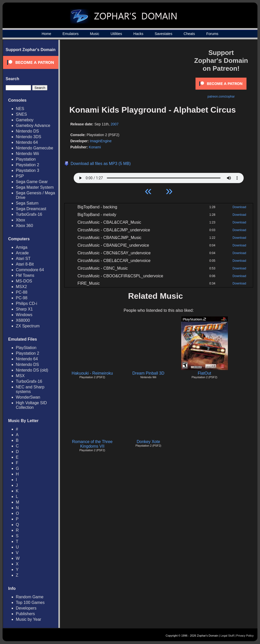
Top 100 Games (30, 603)
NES (20, 109)
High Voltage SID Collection (31, 405)
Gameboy (25, 120)
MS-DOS (24, 281)
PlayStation (26, 348)
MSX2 (21, 287)
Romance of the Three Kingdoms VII (92, 444)
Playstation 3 (28, 170)
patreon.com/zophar (221, 97)
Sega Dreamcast (31, 209)
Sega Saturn (27, 203)
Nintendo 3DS (29, 137)
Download (239, 207)
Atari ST (23, 259)
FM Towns (25, 275)
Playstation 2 (28, 165)
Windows (24, 315)
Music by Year (29, 619)
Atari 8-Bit (25, 264)
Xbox (20, 220)
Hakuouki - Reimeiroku (92, 373)
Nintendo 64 (27, 142)
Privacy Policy (245, 636)
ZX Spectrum (28, 326)
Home (46, 34)
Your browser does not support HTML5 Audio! (159, 177)
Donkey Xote (148, 442)
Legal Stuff (227, 636)
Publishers (25, 614)
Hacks (138, 34)
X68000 (23, 320)
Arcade (22, 253)
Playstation (26, 159)
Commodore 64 (30, 270)
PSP (20, 176)
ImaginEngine (101, 141)
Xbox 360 (24, 226)
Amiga (22, 247)
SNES (21, 114)
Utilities (116, 34)
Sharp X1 (24, 309)
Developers (26, 608)
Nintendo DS (27, 131)
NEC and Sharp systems (30, 389)
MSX (20, 376)
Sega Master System (35, 187)
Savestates (164, 34)
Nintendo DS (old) (32, 370)
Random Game (30, 597)
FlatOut (204, 373)
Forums (212, 34)
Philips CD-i (27, 303)
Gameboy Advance (33, 126)
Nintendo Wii (27, 154)
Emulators (70, 34)
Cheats (189, 34)
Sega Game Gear (32, 182)
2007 (115, 124)
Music (95, 34)
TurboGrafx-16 (29, 214)
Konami (95, 147)
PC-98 (22, 298)
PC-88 (22, 292)
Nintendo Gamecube (35, 148)
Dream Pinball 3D (148, 373)
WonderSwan (28, 397)
